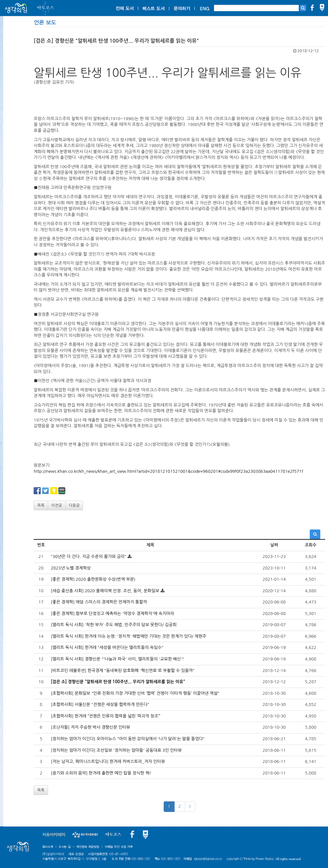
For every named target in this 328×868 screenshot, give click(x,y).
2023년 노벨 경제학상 (71, 568)
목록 (41, 505)
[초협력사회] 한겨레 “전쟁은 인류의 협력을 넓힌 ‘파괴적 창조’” (106, 716)
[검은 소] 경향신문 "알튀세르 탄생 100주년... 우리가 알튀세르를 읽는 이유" (118, 682)
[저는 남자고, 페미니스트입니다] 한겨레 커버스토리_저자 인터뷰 (108, 762)
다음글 (74, 505)
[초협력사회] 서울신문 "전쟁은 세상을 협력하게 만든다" (100, 704)
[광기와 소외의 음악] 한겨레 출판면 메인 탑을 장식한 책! (101, 773)
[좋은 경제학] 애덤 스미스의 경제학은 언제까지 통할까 (99, 602)
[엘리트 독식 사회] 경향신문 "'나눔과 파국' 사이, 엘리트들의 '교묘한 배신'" (117, 659)
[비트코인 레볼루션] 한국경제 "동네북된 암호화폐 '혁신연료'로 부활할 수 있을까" (123, 671)
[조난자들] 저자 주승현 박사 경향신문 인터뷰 (91, 727)
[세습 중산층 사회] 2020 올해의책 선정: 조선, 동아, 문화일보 (105, 591)
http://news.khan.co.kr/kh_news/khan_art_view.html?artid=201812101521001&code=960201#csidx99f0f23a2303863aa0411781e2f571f (168, 471)
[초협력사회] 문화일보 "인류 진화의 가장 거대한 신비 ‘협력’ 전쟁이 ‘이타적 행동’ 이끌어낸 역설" (135, 693)
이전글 (57, 505)
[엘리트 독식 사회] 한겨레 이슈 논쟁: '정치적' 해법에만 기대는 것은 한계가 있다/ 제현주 (129, 636)
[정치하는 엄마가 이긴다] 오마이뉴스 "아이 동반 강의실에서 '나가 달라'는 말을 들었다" (128, 739)
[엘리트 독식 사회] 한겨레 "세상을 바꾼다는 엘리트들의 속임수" (107, 647)
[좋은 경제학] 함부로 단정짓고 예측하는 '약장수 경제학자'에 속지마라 (113, 614)
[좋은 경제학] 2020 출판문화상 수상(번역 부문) (93, 579)
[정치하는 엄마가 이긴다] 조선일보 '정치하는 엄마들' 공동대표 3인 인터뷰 (116, 750)
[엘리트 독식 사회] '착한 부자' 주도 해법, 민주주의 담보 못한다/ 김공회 (114, 625)
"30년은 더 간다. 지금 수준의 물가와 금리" (89, 557)
